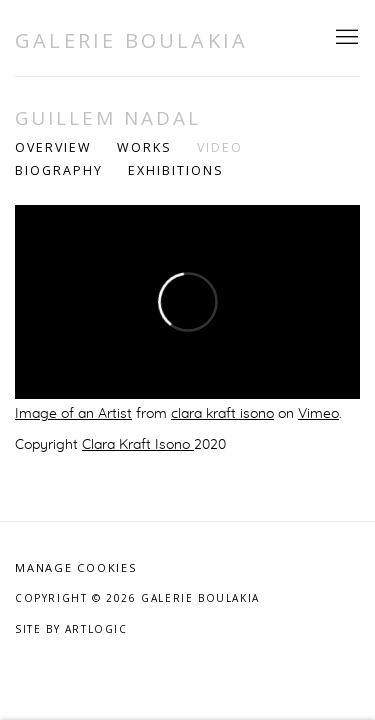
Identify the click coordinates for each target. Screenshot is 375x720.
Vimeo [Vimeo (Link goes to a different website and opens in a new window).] (318, 414)
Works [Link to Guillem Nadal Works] (144, 147)
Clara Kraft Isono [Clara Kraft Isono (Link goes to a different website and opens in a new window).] (138, 445)
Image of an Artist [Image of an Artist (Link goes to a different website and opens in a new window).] (73, 414)
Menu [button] (345, 38)
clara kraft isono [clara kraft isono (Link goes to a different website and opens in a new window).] (222, 414)
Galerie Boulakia (131, 40)
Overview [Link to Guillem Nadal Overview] (53, 147)
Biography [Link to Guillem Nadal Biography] (59, 170)
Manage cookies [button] (76, 567)
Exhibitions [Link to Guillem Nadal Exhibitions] (176, 170)
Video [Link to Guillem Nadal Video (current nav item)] (220, 147)
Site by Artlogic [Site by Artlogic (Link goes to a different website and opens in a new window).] (71, 629)
